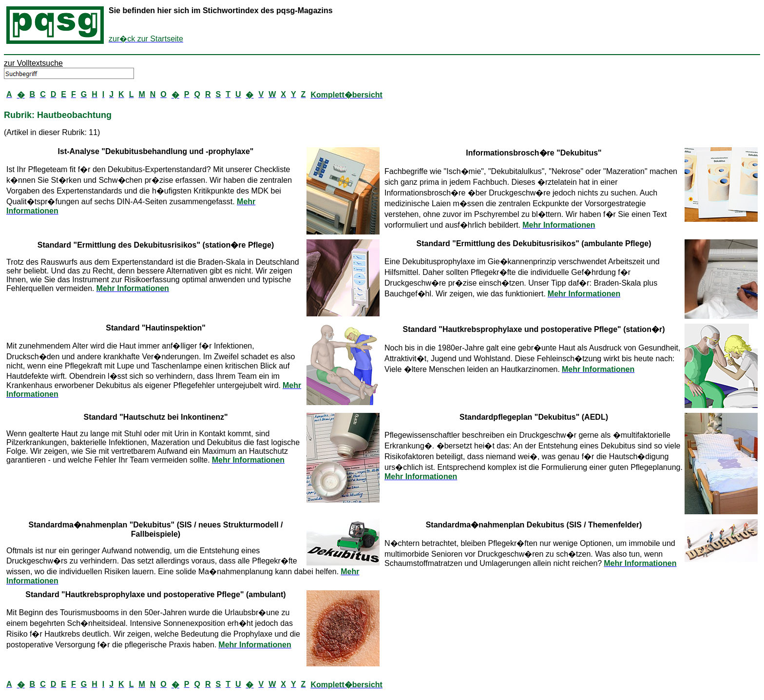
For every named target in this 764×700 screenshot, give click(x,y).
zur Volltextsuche (33, 63)
